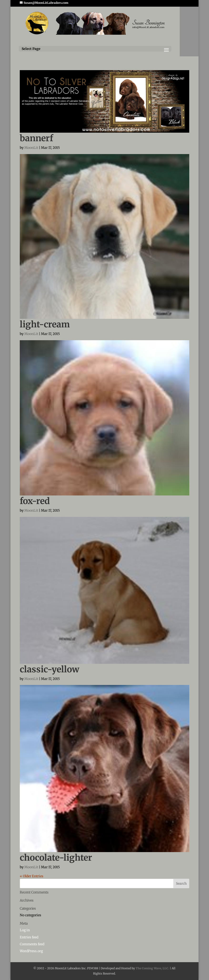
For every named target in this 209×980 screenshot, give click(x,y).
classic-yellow (50, 669)
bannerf (36, 138)
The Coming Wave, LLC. (152, 968)
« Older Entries (32, 876)
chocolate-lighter (56, 858)
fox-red (35, 501)
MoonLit (31, 148)
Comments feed (32, 944)
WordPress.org (31, 951)
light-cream (45, 324)
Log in (25, 930)
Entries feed (29, 937)
